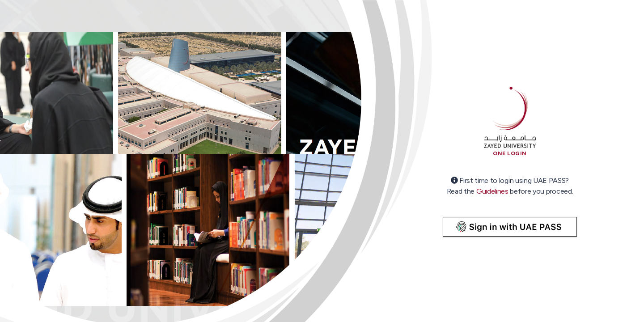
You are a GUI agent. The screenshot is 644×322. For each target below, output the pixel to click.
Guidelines (492, 191)
